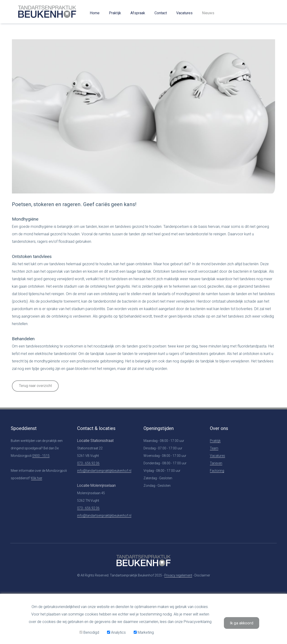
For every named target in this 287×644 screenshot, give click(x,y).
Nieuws (208, 13)
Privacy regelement (178, 575)
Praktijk (115, 13)
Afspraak (138, 13)
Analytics (116, 632)
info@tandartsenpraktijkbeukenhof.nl (104, 471)
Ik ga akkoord (242, 623)
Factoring (217, 471)
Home (95, 13)
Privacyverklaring (198, 622)
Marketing (144, 632)
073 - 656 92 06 (88, 463)
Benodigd (89, 632)
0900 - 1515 (41, 456)
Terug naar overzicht (35, 386)
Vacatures (184, 13)
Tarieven (216, 463)
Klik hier (37, 478)
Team (214, 448)
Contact (161, 13)
